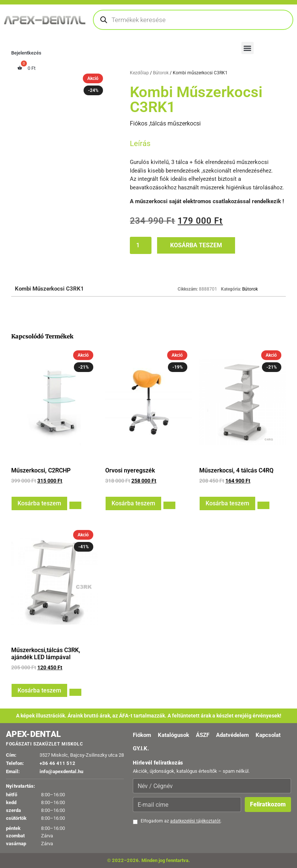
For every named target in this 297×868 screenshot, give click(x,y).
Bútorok (161, 73)
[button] (248, 48)
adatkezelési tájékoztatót (195, 821)
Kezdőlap (139, 73)
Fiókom (142, 735)
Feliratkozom (268, 804)
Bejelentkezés (26, 53)
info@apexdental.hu (61, 771)
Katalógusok (173, 735)
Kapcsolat (268, 735)
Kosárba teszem (196, 245)
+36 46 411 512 (57, 763)
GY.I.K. (141, 748)
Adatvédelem (232, 735)
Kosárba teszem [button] (39, 503)
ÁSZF (203, 735)
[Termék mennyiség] (141, 245)
